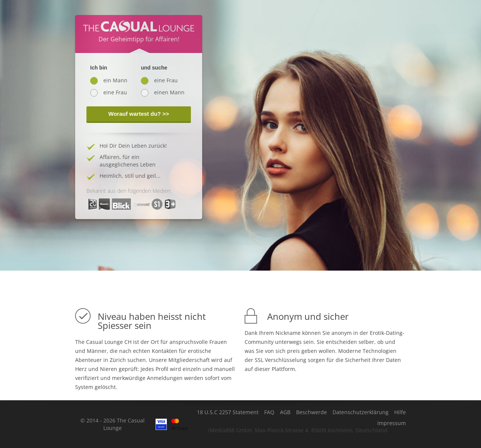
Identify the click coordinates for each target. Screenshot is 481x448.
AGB (285, 412)
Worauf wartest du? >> (138, 114)
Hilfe (400, 412)
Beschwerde (312, 412)
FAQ (269, 412)
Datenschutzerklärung (361, 412)
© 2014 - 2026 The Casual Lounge (113, 424)
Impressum (392, 423)
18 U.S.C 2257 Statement (228, 412)
